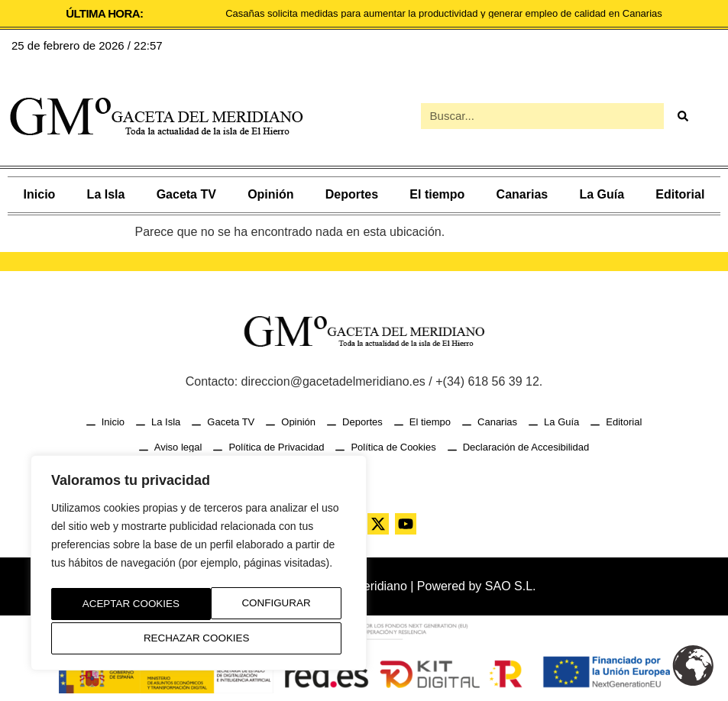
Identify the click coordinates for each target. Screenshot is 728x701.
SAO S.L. (511, 586)
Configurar (112, 606)
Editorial (680, 194)
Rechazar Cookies (260, 606)
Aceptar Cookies (199, 638)
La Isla (106, 194)
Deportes (352, 194)
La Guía (602, 194)
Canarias (523, 194)
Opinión (270, 194)
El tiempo (437, 194)
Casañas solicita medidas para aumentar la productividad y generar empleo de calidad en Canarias (444, 13)
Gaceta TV (186, 194)
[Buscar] (683, 116)
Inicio (40, 194)
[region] (199, 566)
